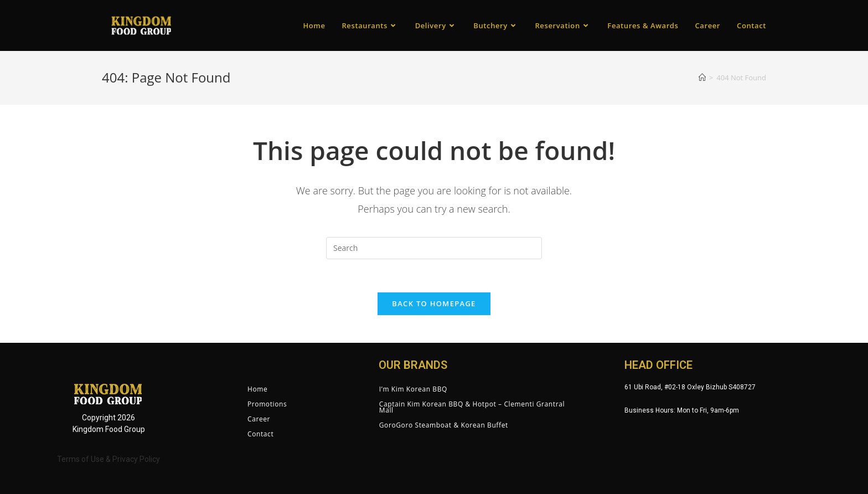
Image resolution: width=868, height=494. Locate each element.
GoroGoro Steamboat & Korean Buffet (444, 425)
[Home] (702, 78)
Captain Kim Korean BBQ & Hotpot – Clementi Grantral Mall (472, 407)
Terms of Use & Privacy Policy (108, 459)
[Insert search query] (434, 248)
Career (259, 419)
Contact (260, 434)
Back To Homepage (434, 303)
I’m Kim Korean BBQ (413, 389)
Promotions (267, 404)
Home (257, 389)
